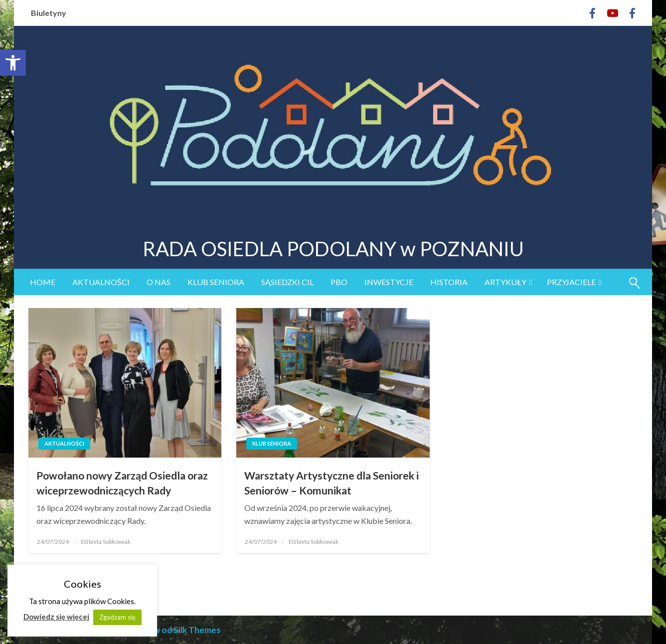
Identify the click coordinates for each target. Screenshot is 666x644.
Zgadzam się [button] (117, 616)
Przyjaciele (571, 282)
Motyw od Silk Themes (176, 630)
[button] (13, 63)
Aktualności (101, 282)
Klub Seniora (216, 282)
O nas (159, 282)
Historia (449, 282)
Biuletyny (49, 13)
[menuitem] (43, 282)
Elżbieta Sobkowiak (106, 542)
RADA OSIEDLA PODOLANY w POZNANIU (333, 249)
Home (43, 282)
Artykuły (505, 282)
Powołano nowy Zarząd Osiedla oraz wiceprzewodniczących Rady (122, 483)
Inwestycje (389, 282)
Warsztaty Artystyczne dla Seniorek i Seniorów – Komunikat (332, 483)
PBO (339, 282)
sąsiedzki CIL (287, 282)
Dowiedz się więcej (56, 616)
